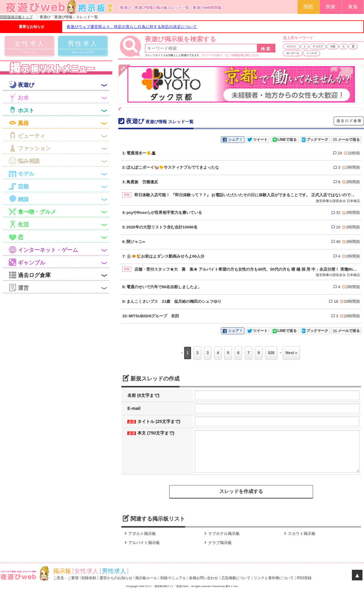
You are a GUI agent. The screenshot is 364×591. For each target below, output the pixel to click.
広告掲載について (236, 578)
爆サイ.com (232, 586)
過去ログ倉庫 (349, 121)
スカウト (292, 46)
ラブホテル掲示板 (221, 534)
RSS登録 (304, 578)
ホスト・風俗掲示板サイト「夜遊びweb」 (168, 586)
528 (271, 353)
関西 (308, 7)
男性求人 (114, 571)
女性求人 (86, 571)
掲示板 (62, 571)
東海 (353, 7)
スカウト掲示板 (299, 534)
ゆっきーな (293, 53)
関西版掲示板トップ (16, 17)
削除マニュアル (173, 578)
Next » (291, 353)
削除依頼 (89, 578)
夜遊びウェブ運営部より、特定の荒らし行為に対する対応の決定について (132, 27)
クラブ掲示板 (217, 543)
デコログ (318, 46)
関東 (331, 7)
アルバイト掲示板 (141, 543)
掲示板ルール (146, 578)
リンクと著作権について (274, 578)
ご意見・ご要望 (66, 578)
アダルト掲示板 (139, 534)
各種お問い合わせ (204, 578)
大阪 (333, 46)
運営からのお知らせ (116, 578)
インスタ (312, 53)
